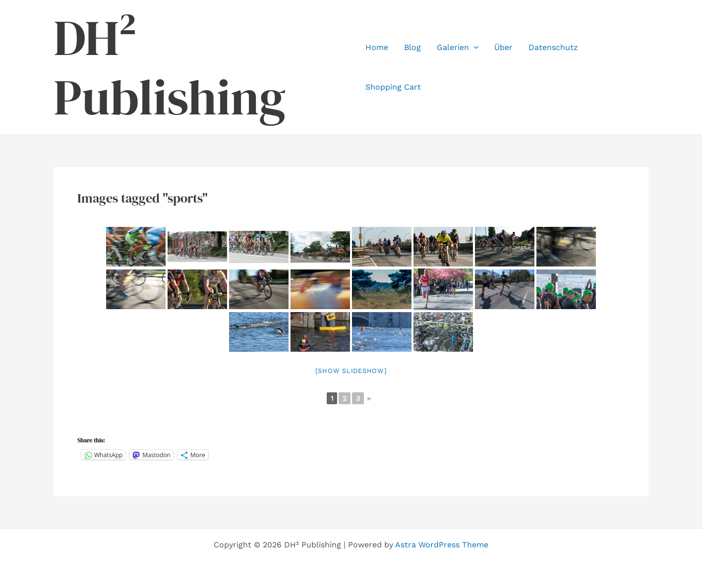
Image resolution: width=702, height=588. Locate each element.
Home (377, 47)
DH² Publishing (170, 67)
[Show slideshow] (351, 371)
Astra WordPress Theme (442, 545)
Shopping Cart (393, 87)
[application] (474, 48)
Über (503, 47)
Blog (412, 47)
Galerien (458, 48)
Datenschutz (553, 47)
